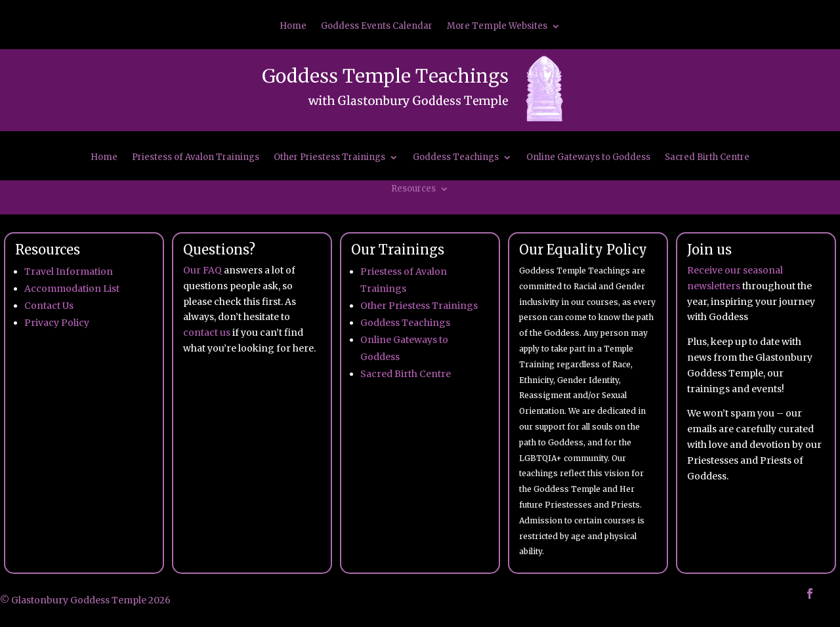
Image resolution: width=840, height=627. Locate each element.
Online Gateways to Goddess (588, 158)
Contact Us (49, 306)
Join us (709, 250)
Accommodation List (72, 289)
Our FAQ (202, 270)
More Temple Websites (497, 27)
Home (293, 27)
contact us (207, 333)
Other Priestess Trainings (329, 158)
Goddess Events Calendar (377, 27)
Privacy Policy (57, 323)
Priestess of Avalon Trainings (196, 158)
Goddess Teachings (456, 158)
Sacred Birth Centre (707, 158)
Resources (413, 189)
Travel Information (69, 272)
